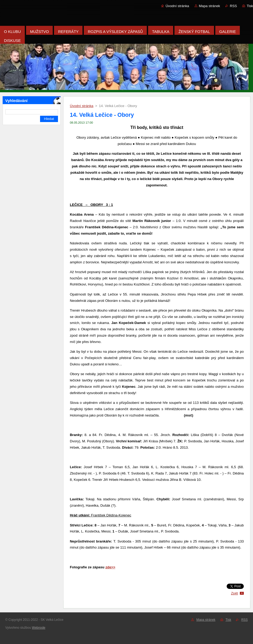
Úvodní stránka (177, 6)
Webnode (39, 628)
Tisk (250, 6)
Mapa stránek (210, 6)
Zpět (234, 593)
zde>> (110, 567)
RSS (233, 6)
